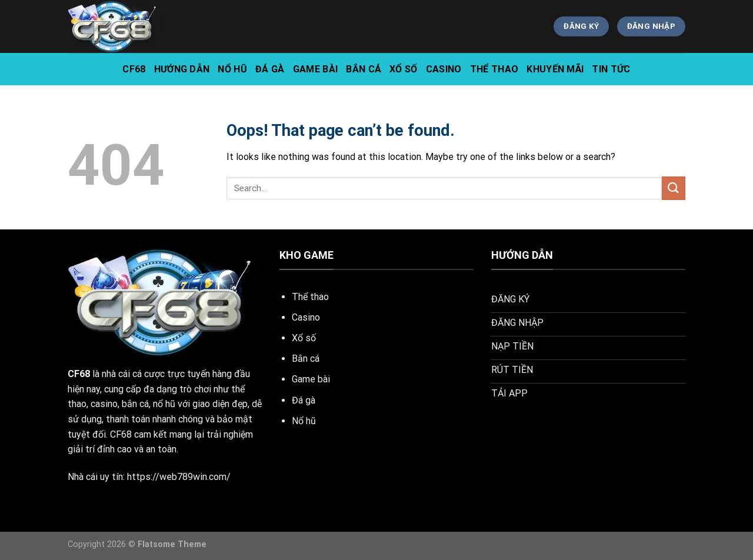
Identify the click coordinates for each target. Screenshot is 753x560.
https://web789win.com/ (179, 477)
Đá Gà (270, 69)
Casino (444, 69)
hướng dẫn (182, 69)
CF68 (134, 69)
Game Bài (316, 69)
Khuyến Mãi (555, 69)
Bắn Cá (364, 69)
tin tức (611, 69)
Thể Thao (494, 69)
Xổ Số (404, 69)
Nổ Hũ (232, 69)
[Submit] (674, 188)
